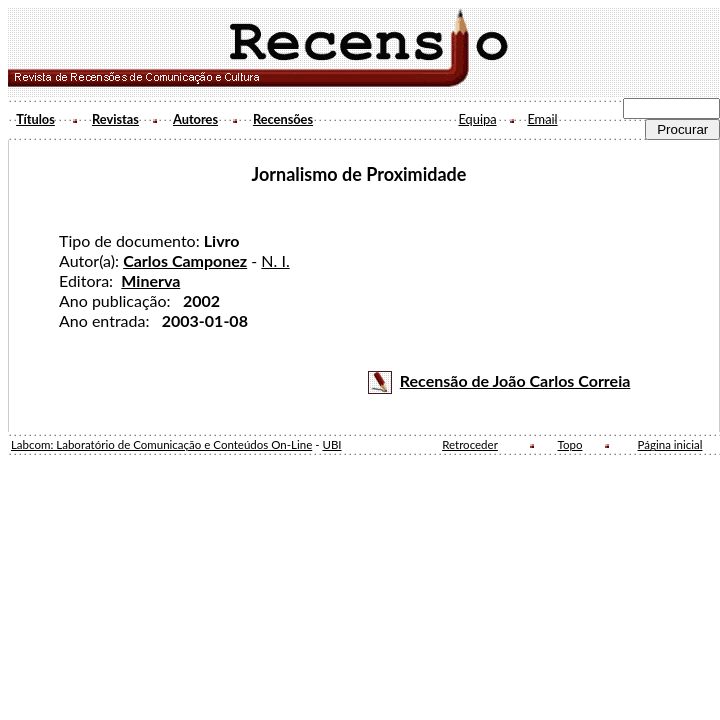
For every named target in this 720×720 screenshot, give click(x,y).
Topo (570, 444)
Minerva (150, 280)
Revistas (115, 119)
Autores (195, 119)
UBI (331, 444)
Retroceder (470, 444)
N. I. (275, 260)
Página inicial (670, 444)
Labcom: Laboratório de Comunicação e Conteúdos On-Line (161, 444)
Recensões (283, 119)
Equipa (477, 119)
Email (542, 119)
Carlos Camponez (185, 260)
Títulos (35, 119)
